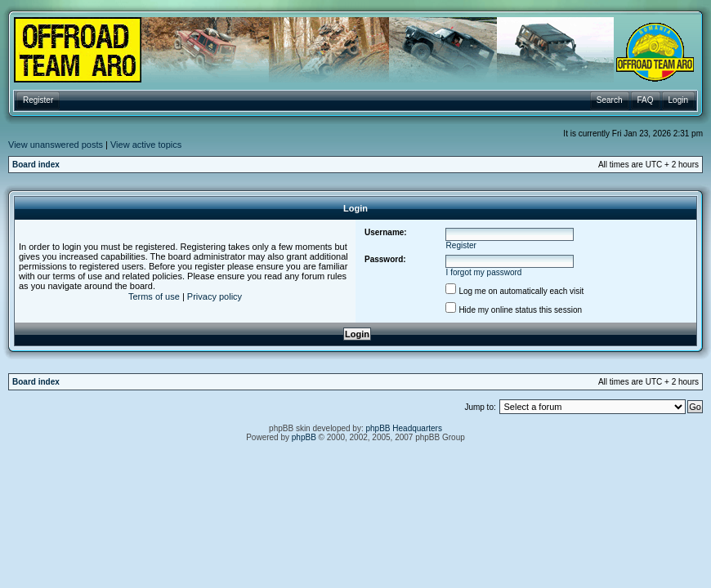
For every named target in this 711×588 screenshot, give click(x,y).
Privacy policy (215, 296)
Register (461, 245)
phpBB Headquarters (404, 428)
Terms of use (154, 296)
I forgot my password (484, 272)
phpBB (304, 437)
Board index (36, 165)
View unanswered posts (56, 145)
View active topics (146, 145)
